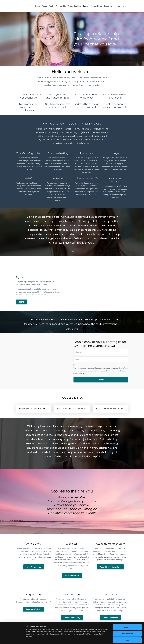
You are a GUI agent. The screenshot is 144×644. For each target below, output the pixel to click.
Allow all (127, 618)
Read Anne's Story (34, 567)
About (44, 6)
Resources (108, 6)
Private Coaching (74, 6)
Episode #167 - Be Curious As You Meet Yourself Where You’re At (83, 409)
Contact (117, 6)
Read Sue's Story (72, 576)
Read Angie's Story (34, 609)
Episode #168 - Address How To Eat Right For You (39, 409)
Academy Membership (57, 6)
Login (125, 6)
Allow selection (127, 624)
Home (37, 6)
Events (86, 6)
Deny (127, 631)
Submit (101, 380)
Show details (105, 640)
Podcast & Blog (96, 6)
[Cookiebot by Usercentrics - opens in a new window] (13, 640)
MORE (21, 302)
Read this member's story (110, 567)
